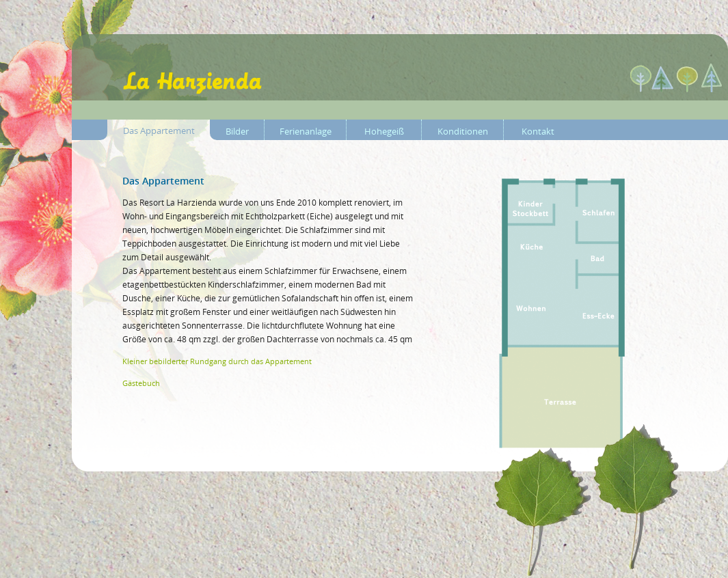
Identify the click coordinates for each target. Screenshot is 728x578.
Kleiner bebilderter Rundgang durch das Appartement (217, 361)
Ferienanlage (306, 131)
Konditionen (463, 131)
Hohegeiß (384, 131)
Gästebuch (141, 383)
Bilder (237, 131)
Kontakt (538, 131)
